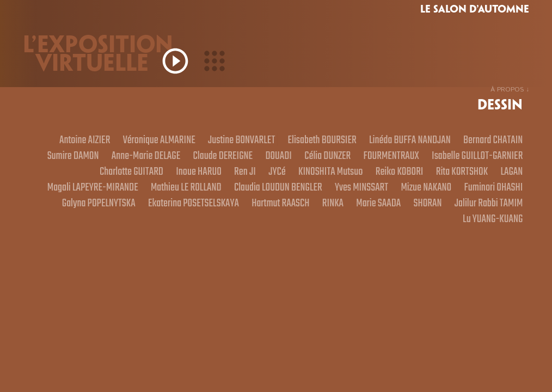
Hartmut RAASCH (170, 234)
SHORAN (336, 234)
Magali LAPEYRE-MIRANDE (268, 197)
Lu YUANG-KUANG (489, 234)
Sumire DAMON (213, 160)
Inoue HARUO (338, 178)
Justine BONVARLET (290, 141)
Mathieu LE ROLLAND (372, 197)
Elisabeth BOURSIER (380, 141)
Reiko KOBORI (66, 197)
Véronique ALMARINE (199, 141)
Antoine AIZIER (116, 141)
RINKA (229, 234)
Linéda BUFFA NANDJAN (477, 141)
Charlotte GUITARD (263, 178)
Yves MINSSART (133, 215)
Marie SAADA (280, 234)
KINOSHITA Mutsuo (486, 178)
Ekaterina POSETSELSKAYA (472, 215)
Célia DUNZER (496, 160)
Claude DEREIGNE (379, 160)
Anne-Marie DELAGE (293, 160)
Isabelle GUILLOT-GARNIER (164, 178)
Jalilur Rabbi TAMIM (403, 234)
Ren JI (390, 178)
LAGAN (191, 197)
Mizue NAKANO (204, 215)
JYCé (426, 178)
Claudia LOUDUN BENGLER (473, 197)
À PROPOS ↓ (510, 90)
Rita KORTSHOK (136, 197)
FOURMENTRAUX (69, 178)
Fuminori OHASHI (280, 215)
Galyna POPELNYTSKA (367, 215)
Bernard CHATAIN (137, 160)
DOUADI (441, 160)
